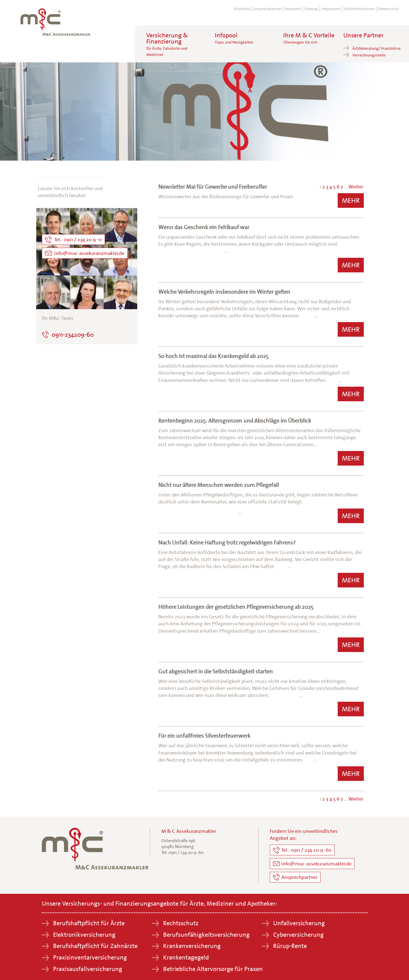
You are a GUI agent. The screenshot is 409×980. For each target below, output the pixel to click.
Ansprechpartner (268, 9)
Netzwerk (293, 9)
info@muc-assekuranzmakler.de (316, 863)
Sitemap (311, 9)
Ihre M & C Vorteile (309, 38)
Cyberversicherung (298, 933)
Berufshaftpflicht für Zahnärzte (95, 944)
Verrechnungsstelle (369, 55)
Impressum (331, 9)
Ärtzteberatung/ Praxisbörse (376, 48)
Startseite (242, 9)
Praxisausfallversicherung (88, 967)
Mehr (351, 200)
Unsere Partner (363, 35)
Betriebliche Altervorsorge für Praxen (213, 967)
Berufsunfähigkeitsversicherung (206, 933)
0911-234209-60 (73, 335)
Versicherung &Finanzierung (167, 45)
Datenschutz (389, 9)
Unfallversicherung (299, 921)
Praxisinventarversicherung (90, 956)
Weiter (356, 187)
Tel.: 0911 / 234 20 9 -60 (306, 850)
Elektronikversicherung (84, 933)
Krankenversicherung (192, 944)
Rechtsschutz (181, 921)
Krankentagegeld (186, 956)
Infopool (234, 38)
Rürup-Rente (290, 944)
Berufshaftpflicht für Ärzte (89, 921)
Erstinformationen (359, 9)
